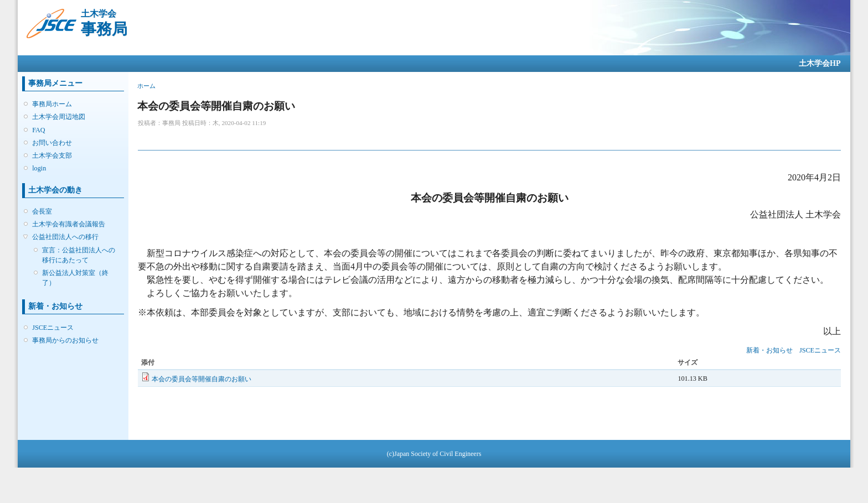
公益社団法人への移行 (65, 237)
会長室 (42, 211)
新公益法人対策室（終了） (75, 278)
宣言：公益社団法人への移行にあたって (79, 255)
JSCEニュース (53, 328)
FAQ (38, 130)
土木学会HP (820, 63)
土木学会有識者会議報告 (69, 224)
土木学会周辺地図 (59, 117)
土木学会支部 (52, 155)
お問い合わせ (52, 143)
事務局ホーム (52, 104)
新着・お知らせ (769, 350)
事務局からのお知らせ (65, 340)
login (39, 168)
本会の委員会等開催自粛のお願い (201, 379)
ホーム (146, 86)
